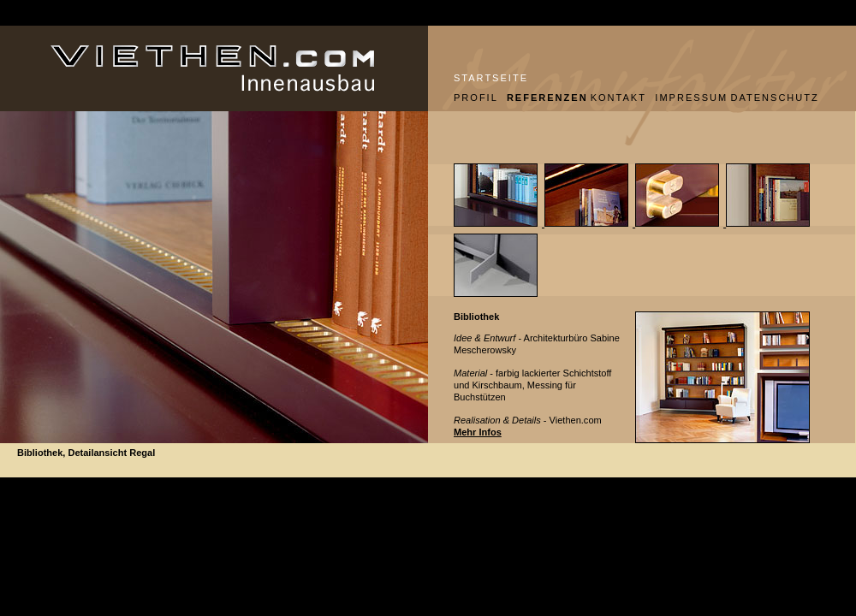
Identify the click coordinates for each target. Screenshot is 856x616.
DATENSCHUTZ (774, 98)
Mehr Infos (478, 432)
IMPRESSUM (686, 98)
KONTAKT (617, 98)
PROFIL (474, 98)
